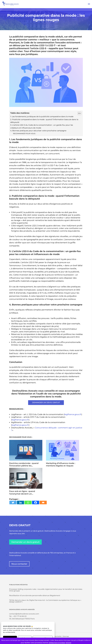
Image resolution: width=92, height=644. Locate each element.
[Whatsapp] (28, 502)
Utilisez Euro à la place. (57, 643)
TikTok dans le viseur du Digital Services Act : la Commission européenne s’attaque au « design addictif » (45, 601)
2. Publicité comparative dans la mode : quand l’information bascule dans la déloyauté (44, 121)
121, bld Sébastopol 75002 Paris (22, 619)
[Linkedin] (21, 502)
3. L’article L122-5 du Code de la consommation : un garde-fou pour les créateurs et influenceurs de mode (42, 126)
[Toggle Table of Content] (78, 113)
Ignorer (69, 643)
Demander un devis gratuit (25, 542)
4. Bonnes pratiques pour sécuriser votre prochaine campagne (38, 131)
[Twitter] (13, 502)
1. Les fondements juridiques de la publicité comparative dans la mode (42, 116)
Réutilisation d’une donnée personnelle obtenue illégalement (35, 596)
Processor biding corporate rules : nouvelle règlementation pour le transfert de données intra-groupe (46, 590)
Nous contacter (19, 564)
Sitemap (66, 636)
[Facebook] (36, 502)
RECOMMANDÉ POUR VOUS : (24, 134)
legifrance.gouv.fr (73, 414)
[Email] (43, 502)
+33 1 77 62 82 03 (20, 616)
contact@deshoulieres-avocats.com (24, 614)
